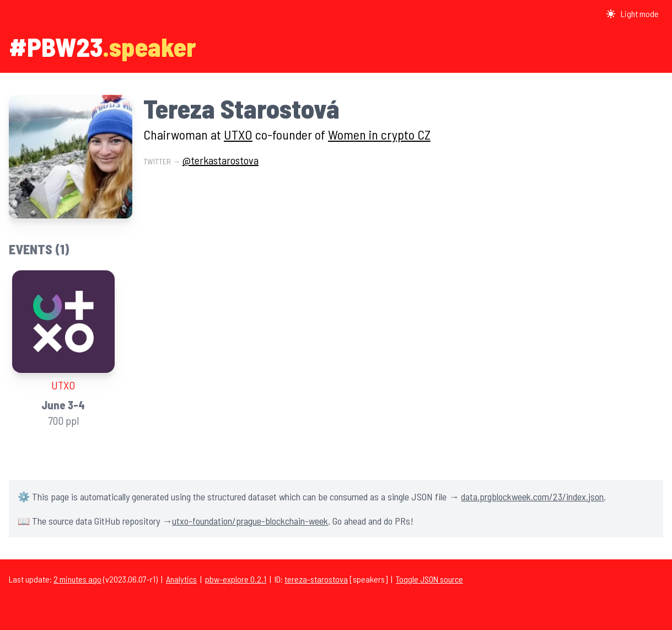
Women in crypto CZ (379, 134)
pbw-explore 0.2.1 (236, 579)
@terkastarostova (221, 160)
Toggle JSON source (429, 579)
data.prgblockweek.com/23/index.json (532, 496)
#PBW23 (56, 46)
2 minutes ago (77, 579)
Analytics (181, 579)
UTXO (238, 134)
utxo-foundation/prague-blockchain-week (250, 521)
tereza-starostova (316, 579)
